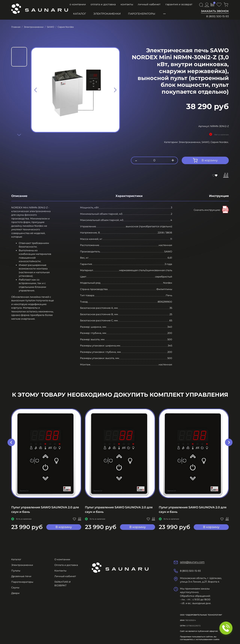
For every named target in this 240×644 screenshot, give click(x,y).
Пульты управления (179, 14)
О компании (78, 4)
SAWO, (206, 142)
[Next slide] (19, 135)
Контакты (127, 4)
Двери (15, 593)
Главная (16, 27)
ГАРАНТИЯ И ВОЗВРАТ (179, 4)
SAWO (51, 27)
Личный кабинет (149, 4)
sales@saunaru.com (192, 562)
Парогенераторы (142, 14)
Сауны (15, 587)
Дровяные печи (21, 576)
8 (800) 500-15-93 (217, 16)
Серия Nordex (66, 27)
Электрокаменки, (190, 142)
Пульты (16, 571)
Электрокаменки (107, 14)
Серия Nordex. (220, 142)
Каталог (80, 14)
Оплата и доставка (103, 4)
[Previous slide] (36, 90)
